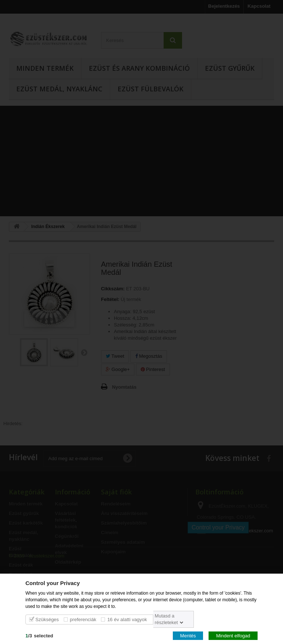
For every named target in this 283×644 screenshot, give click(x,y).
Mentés (188, 635)
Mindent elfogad (233, 635)
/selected (39, 635)
